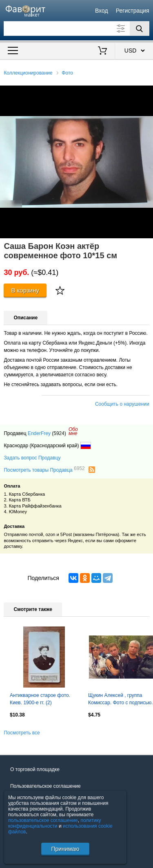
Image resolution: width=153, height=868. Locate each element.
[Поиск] (140, 29)
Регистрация (133, 11)
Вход (102, 11)
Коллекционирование (28, 73)
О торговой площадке (35, 769)
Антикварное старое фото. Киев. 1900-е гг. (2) (40, 699)
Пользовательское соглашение (45, 786)
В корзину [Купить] (25, 290)
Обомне (73, 431)
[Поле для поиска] (76, 29)
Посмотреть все (22, 733)
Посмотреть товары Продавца (44, 470)
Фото (67, 73)
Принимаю (65, 849)
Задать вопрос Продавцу (32, 458)
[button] (146, 93)
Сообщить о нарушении (122, 404)
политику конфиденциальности (55, 823)
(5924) (59, 433)
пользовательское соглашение (43, 820)
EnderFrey (39, 433)
